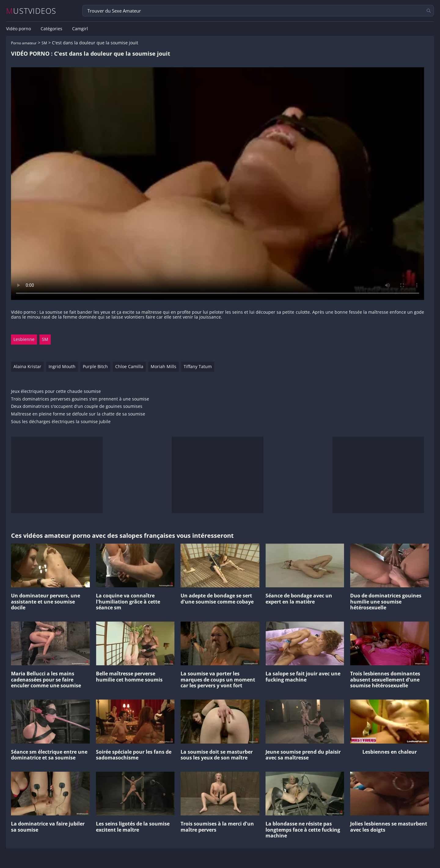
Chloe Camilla (129, 366)
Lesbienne (24, 339)
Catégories (51, 29)
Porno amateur (24, 43)
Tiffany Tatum (198, 366)
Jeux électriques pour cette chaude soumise (56, 392)
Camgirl (80, 29)
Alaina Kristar (27, 366)
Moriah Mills (163, 366)
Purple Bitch (95, 366)
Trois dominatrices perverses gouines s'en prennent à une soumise (80, 399)
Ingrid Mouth (62, 366)
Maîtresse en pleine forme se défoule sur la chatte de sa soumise (78, 414)
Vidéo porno (18, 29)
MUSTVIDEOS (31, 11)
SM (44, 43)
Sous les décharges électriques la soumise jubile (61, 422)
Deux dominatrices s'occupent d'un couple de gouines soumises (77, 406)
